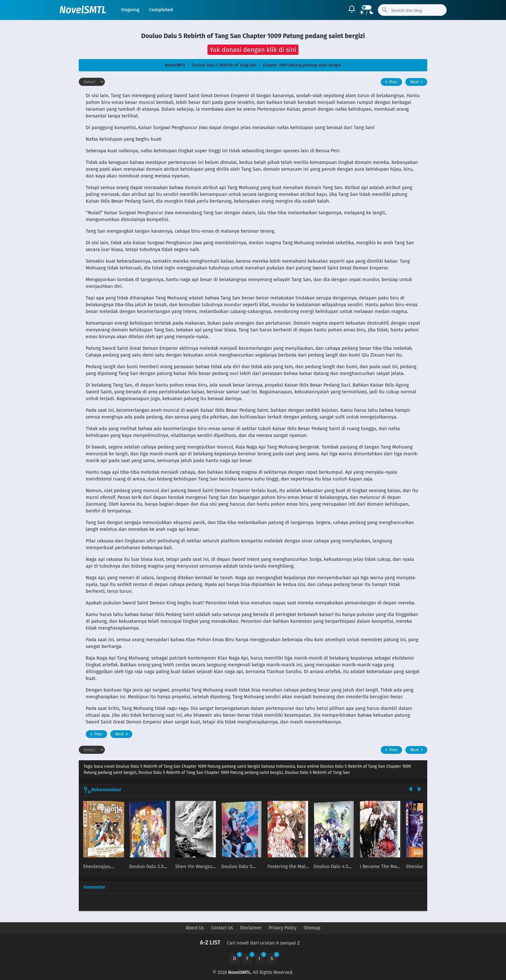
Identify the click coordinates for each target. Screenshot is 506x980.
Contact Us (222, 928)
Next (417, 82)
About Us (195, 928)
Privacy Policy (283, 928)
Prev (390, 82)
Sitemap (312, 928)
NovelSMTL (83, 10)
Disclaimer (251, 928)
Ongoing (130, 10)
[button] (253, 50)
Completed (161, 10)
